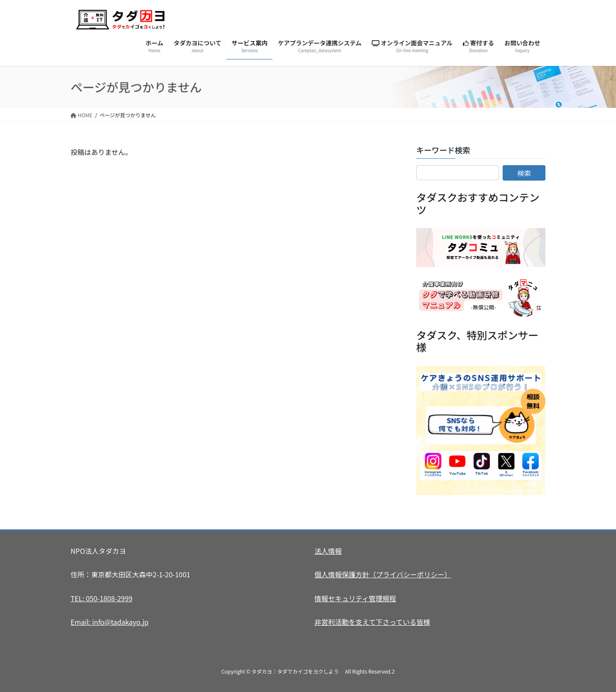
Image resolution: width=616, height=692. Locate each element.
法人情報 (328, 551)
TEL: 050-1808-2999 (102, 598)
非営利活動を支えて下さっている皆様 (372, 622)
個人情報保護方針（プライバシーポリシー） (383, 574)
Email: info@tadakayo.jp (110, 622)
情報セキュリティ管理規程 (355, 598)
